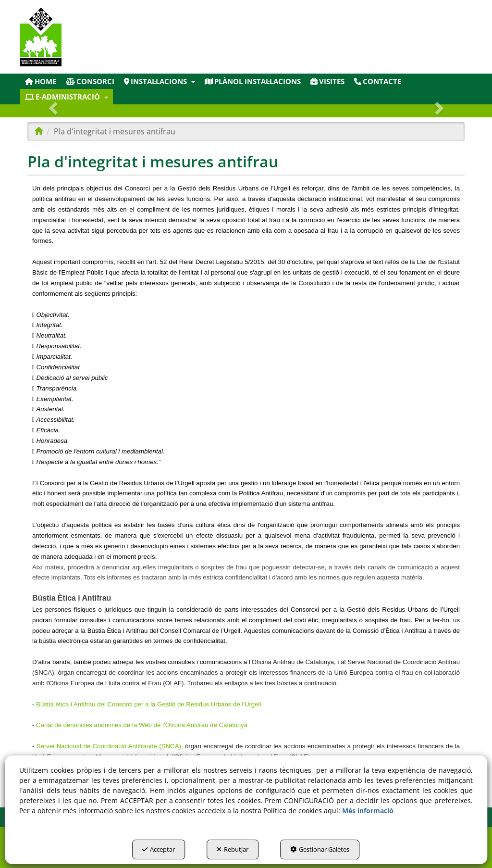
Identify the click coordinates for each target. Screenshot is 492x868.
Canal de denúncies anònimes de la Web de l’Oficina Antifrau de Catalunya (142, 725)
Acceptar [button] (159, 849)
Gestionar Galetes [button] (320, 849)
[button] (92, 37)
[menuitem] (41, 81)
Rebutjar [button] (233, 849)
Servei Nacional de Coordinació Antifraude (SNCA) (109, 746)
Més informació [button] (368, 811)
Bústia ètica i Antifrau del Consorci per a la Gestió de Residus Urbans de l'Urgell (148, 704)
